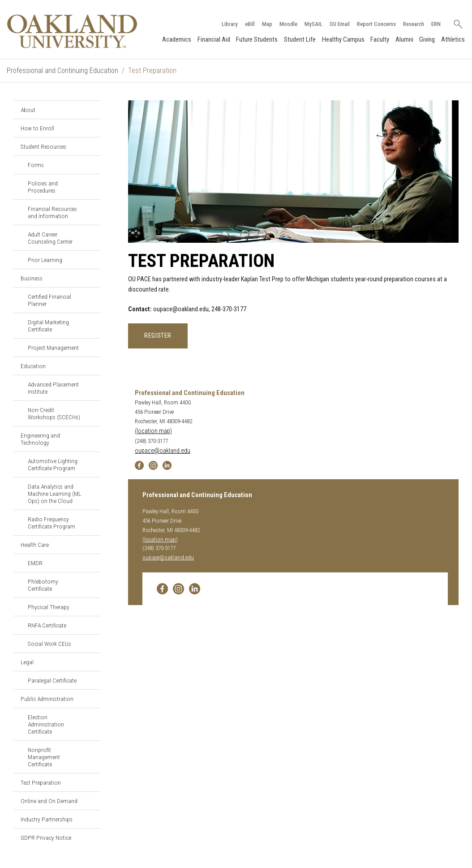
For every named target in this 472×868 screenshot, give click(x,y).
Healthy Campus (343, 39)
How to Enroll (37, 128)
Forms (36, 165)
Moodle (288, 24)
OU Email (340, 24)
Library (230, 24)
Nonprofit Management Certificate (44, 757)
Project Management (53, 348)
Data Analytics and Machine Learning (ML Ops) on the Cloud (54, 494)
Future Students (257, 39)
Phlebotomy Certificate (43, 585)
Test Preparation (41, 782)
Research (414, 24)
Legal (27, 662)
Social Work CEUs (49, 644)
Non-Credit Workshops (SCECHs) (54, 413)
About (28, 110)
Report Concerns (376, 24)
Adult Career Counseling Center (50, 238)
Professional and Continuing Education (62, 71)
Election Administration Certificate (46, 724)
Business (32, 278)
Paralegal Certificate (52, 680)
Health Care (35, 545)
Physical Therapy (49, 607)
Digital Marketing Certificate (48, 326)
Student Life (300, 39)
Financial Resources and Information (52, 212)
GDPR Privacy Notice (46, 838)
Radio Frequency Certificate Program (51, 523)
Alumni (404, 39)
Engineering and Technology (40, 439)
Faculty (380, 39)
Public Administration (47, 699)
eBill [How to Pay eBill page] (250, 24)
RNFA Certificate (47, 625)
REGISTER (158, 336)
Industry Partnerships (47, 819)
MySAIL (313, 24)
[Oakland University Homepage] (72, 31)
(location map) (153, 431)
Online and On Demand (49, 801)
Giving (427, 39)
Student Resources (43, 146)
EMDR (35, 563)
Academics (177, 39)
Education (33, 366)
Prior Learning (45, 260)
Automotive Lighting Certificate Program (53, 464)
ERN (436, 24)
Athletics (453, 39)
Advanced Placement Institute (53, 388)
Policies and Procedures (43, 187)
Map (267, 24)
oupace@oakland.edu (163, 451)
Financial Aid (214, 39)
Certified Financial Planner (49, 300)
